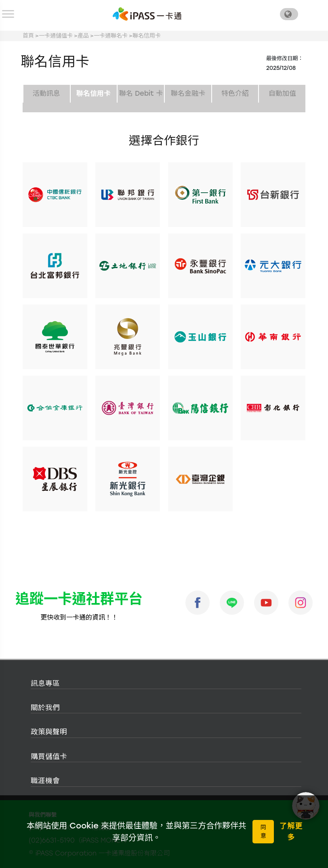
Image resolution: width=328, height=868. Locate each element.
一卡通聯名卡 (111, 36)
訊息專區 (45, 683)
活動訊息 (46, 93)
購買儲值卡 (49, 756)
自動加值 (282, 93)
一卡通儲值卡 (56, 36)
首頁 (28, 36)
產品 (83, 36)
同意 (263, 832)
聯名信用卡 (147, 36)
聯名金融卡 (188, 93)
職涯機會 (45, 781)
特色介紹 (235, 93)
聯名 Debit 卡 (141, 93)
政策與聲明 (49, 732)
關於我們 (45, 707)
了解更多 (291, 831)
